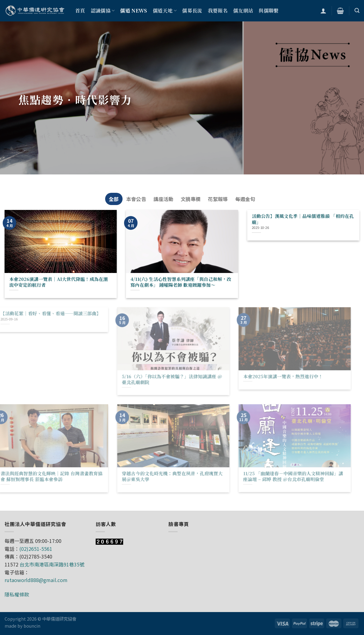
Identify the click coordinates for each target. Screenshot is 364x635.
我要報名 (218, 11)
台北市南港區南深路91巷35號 (52, 564)
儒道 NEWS (134, 11)
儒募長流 (192, 11)
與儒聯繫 (268, 11)
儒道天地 (165, 11)
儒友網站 (243, 11)
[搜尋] (357, 11)
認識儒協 (103, 11)
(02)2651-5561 (36, 549)
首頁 (80, 11)
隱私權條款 (17, 594)
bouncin (32, 626)
